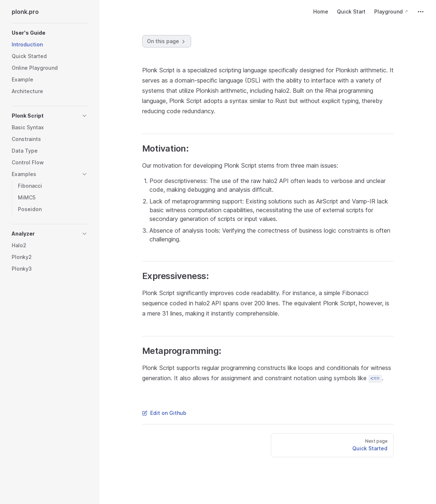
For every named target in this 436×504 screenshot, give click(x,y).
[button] (50, 33)
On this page (167, 41)
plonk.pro (25, 12)
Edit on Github (164, 413)
